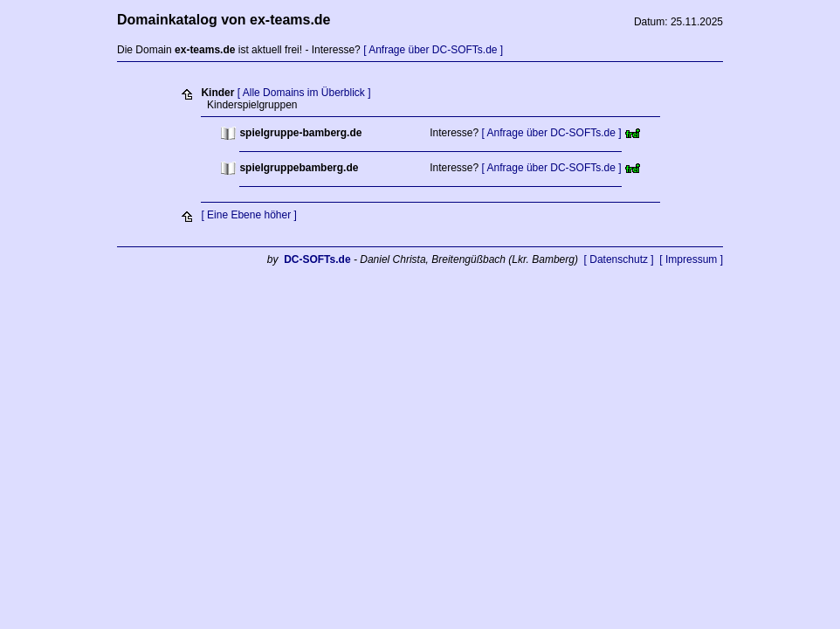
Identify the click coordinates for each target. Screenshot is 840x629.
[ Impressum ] (691, 259)
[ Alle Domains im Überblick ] (304, 93)
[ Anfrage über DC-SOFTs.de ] (433, 50)
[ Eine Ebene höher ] (248, 215)
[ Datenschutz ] (619, 259)
